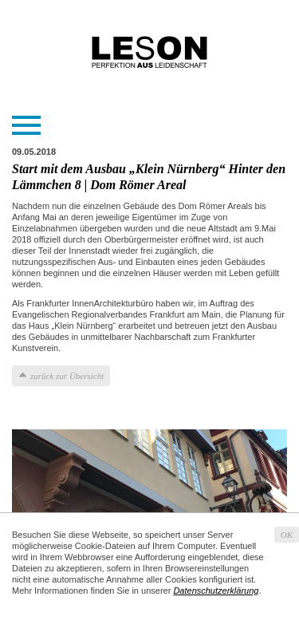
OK (287, 535)
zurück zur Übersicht (67, 376)
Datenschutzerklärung (216, 591)
